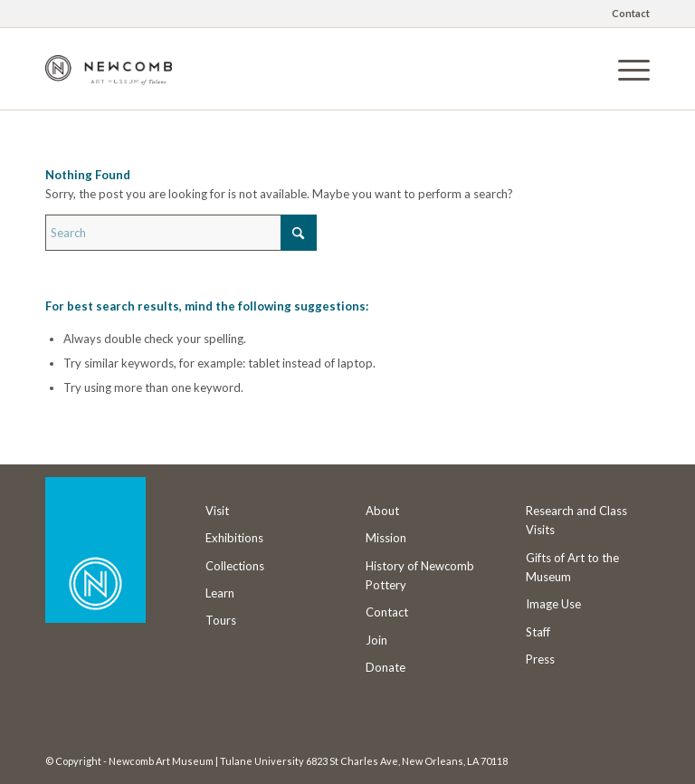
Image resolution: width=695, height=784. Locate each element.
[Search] (181, 233)
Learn (220, 593)
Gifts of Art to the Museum (572, 567)
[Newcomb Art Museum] (109, 82)
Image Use (553, 604)
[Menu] (625, 69)
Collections (235, 566)
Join (376, 640)
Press (540, 659)
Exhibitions (234, 538)
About (382, 511)
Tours (221, 620)
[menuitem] (626, 14)
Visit (217, 511)
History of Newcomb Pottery (420, 575)
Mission (386, 538)
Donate (386, 667)
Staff (538, 632)
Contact (631, 13)
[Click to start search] (299, 233)
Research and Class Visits (576, 520)
